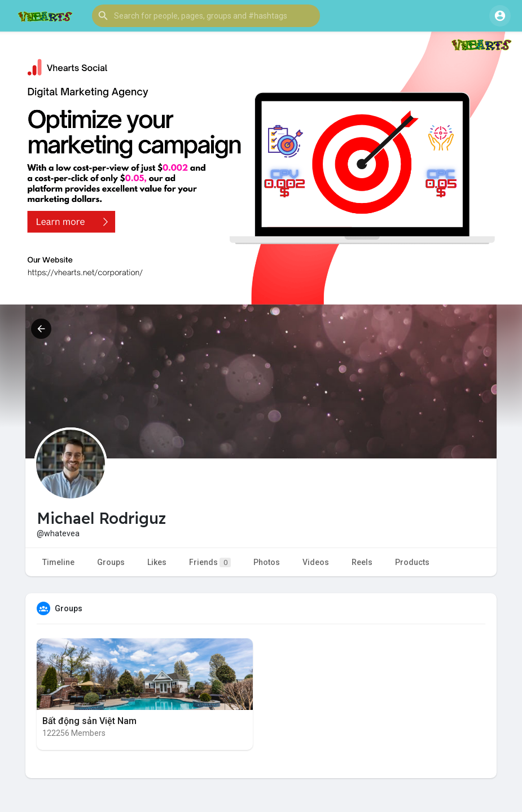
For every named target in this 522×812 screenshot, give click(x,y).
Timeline (58, 562)
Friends (210, 562)
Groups (111, 562)
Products (412, 562)
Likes (157, 562)
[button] (206, 16)
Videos (316, 562)
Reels (362, 562)
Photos (267, 562)
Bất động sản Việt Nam (89, 721)
